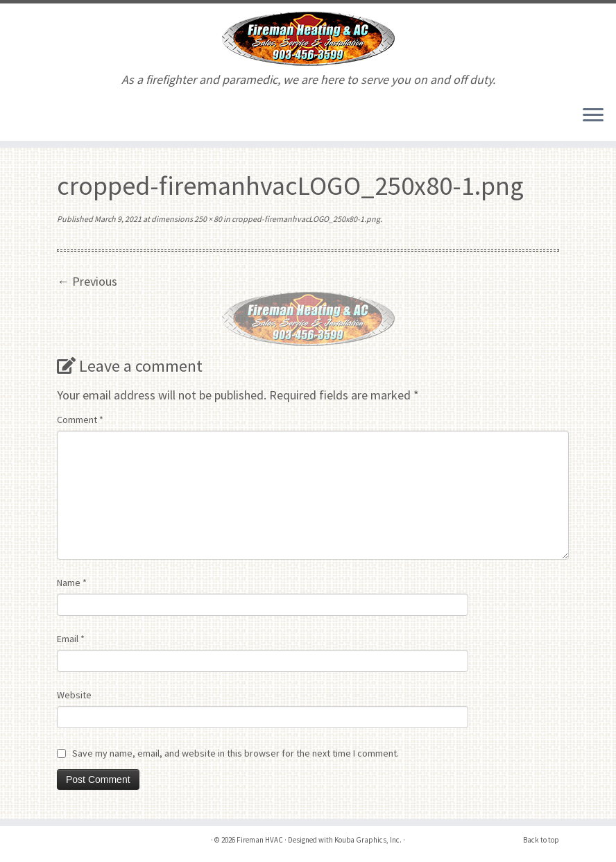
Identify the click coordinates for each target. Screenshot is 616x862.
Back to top (541, 840)
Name (72, 583)
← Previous (87, 281)
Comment (80, 420)
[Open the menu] (593, 116)
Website (74, 695)
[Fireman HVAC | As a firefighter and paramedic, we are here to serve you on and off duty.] (308, 38)
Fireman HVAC (260, 840)
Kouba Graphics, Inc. (368, 840)
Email (71, 639)
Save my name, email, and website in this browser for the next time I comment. (236, 753)
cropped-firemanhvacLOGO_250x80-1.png (305, 219)
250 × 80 (207, 219)
